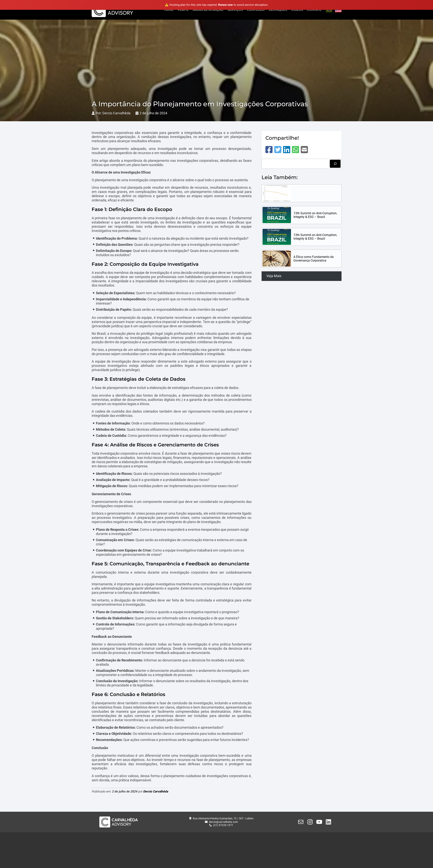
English (338, 10)
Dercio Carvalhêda (156, 791)
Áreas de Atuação (208, 10)
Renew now (225, 5)
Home (169, 10)
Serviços (235, 10)
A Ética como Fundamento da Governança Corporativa (314, 259)
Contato (314, 10)
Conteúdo (256, 10)
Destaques (278, 10)
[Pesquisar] (335, 164)
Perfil (183, 10)
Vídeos (297, 10)
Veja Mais (274, 276)
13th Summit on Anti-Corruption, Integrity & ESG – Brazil (315, 215)
